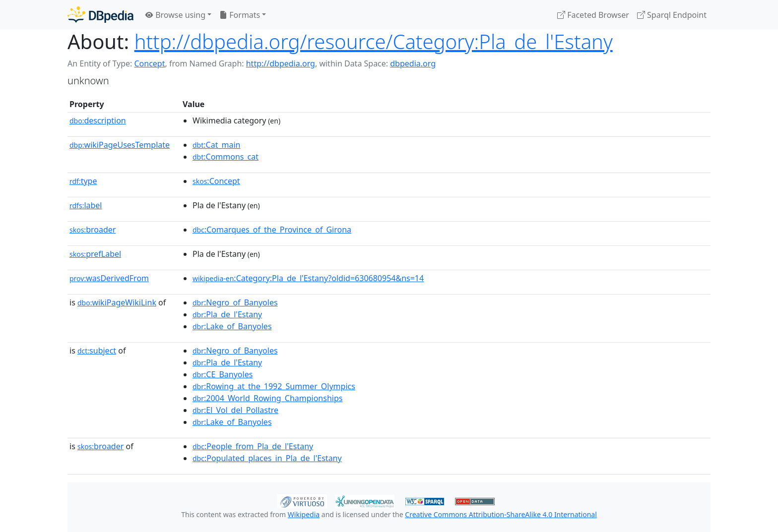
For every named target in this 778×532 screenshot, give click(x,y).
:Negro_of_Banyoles (235, 302)
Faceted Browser (593, 15)
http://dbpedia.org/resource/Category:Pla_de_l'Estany (374, 41)
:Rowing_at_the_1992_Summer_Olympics (274, 386)
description (98, 120)
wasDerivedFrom (109, 278)
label (86, 205)
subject (97, 351)
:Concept (216, 181)
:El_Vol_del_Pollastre (235, 410)
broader (93, 230)
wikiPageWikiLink (117, 302)
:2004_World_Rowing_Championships (267, 398)
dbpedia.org (413, 63)
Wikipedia (304, 514)
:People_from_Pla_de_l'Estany (253, 446)
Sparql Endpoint (672, 15)
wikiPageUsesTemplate (120, 145)
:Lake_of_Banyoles (232, 326)
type (83, 181)
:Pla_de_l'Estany (227, 314)
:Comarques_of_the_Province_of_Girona (272, 230)
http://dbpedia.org (281, 63)
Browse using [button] (175, 15)
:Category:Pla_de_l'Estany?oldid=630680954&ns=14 (308, 278)
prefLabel (95, 254)
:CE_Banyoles (223, 374)
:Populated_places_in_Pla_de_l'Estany (267, 458)
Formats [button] (240, 15)
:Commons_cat (226, 157)
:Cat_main (217, 145)
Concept (149, 63)
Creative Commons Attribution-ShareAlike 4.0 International (501, 514)
